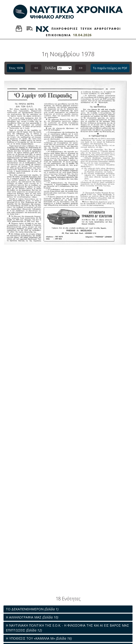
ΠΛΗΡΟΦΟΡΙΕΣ (65, 29)
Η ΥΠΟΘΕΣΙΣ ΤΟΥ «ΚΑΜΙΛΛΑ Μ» (39, 638)
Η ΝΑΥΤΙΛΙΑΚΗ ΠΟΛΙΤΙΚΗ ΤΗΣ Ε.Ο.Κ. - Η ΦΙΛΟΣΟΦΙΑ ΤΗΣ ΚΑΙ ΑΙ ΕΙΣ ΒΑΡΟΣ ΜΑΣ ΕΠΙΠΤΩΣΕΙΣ (67, 628)
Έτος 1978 (16, 68)
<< (36, 68)
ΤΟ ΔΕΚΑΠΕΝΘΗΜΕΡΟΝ (32, 609)
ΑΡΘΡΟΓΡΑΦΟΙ (108, 29)
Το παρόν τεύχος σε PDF (110, 68)
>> (81, 68)
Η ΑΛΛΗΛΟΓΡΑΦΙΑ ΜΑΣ (32, 617)
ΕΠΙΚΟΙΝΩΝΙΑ (58, 35)
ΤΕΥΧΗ (86, 29)
